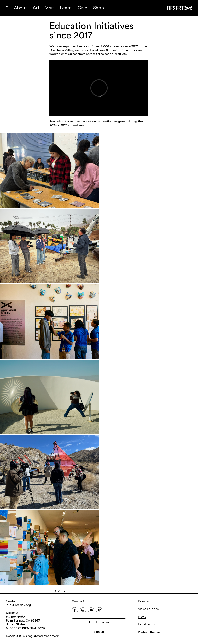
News (142, 617)
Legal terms (146, 625)
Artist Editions (148, 609)
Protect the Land (150, 632)
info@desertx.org (18, 605)
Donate (143, 601)
